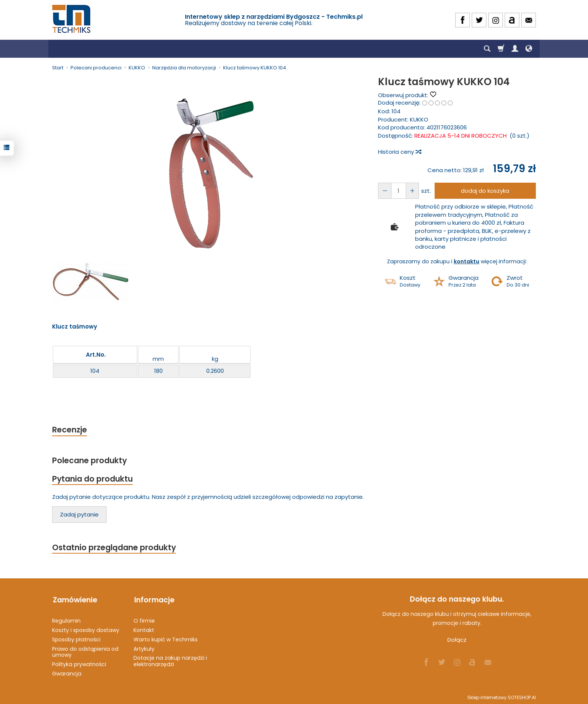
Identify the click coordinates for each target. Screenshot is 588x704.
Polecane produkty (90, 461)
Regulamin (66, 620)
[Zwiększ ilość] (384, 191)
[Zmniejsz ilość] (411, 191)
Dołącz (457, 640)
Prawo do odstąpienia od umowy (85, 651)
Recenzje (70, 430)
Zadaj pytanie (79, 515)
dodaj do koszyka (485, 191)
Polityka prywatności (79, 663)
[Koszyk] (501, 49)
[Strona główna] (72, 19)
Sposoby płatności (76, 638)
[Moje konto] (515, 49)
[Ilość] (398, 191)
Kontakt (144, 629)
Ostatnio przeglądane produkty (114, 548)
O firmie (144, 620)
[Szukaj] (487, 49)
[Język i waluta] (529, 49)
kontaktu (466, 261)
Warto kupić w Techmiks (166, 638)
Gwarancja (67, 672)
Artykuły (144, 648)
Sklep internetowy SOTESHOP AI (502, 696)
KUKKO (419, 119)
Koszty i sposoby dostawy (86, 629)
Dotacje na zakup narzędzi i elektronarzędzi (170, 660)
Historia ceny (399, 152)
